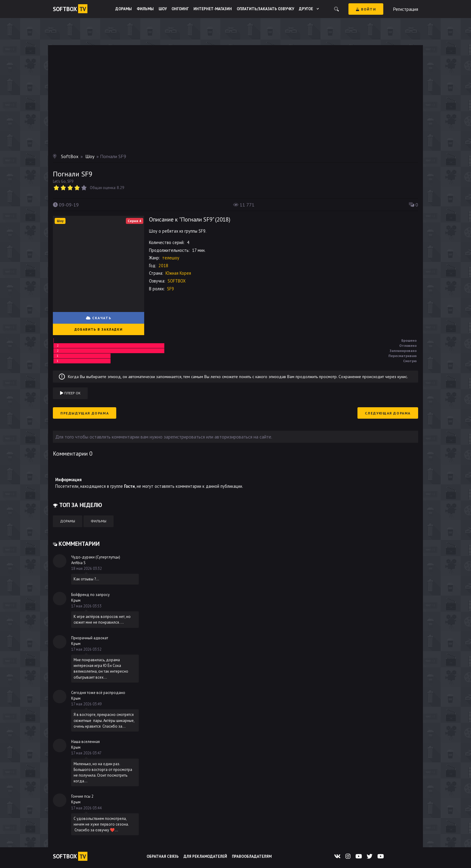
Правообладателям (252, 856)
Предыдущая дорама (85, 413)
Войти (366, 9)
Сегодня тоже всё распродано (98, 693)
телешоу (171, 258)
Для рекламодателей (205, 856)
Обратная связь (163, 856)
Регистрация (406, 9)
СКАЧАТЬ (99, 318)
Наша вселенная (85, 742)
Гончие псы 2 (82, 796)
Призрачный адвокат (90, 638)
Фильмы (145, 9)
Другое (309, 9)
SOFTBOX (177, 281)
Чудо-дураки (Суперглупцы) (96, 557)
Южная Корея (178, 273)
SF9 (170, 289)
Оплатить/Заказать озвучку (265, 9)
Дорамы (124, 9)
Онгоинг (180, 9)
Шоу (163, 9)
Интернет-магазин (213, 9)
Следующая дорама (388, 413)
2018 (223, 219)
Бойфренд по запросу (90, 595)
